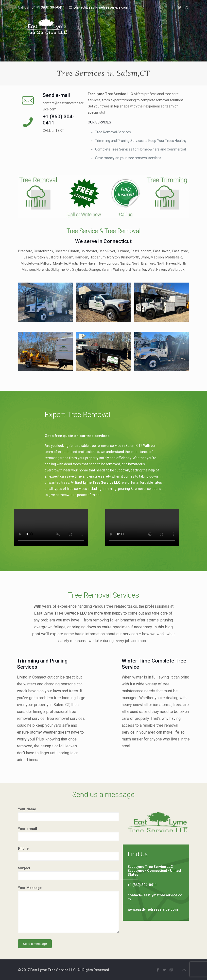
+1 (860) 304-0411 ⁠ (51, 7)
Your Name (69, 814)
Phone (69, 854)
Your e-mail (69, 834)
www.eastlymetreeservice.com (153, 909)
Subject (69, 873)
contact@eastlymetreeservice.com (101, 7)
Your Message (69, 910)
